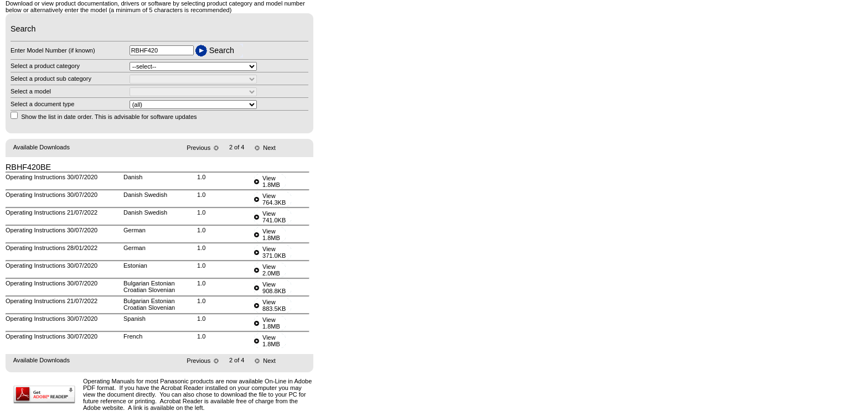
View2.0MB (271, 270)
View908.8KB (274, 288)
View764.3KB (274, 199)
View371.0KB (274, 252)
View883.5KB (274, 305)
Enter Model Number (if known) (53, 50)
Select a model (31, 91)
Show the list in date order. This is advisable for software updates (109, 117)
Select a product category (45, 66)
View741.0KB (274, 217)
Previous (198, 148)
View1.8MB (271, 181)
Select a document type (42, 104)
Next (269, 148)
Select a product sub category (51, 79)
